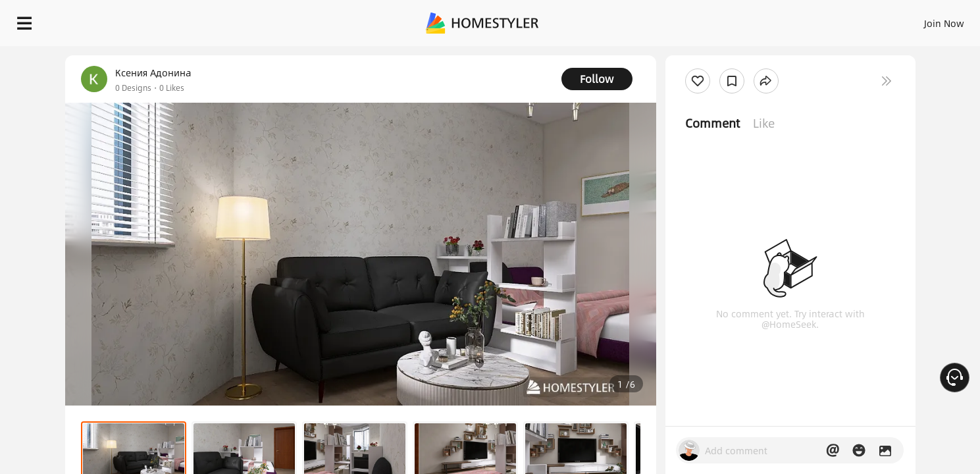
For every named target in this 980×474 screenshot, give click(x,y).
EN (831, 20)
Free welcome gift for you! (706, 55)
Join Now (786, 20)
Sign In (737, 20)
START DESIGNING (915, 20)
